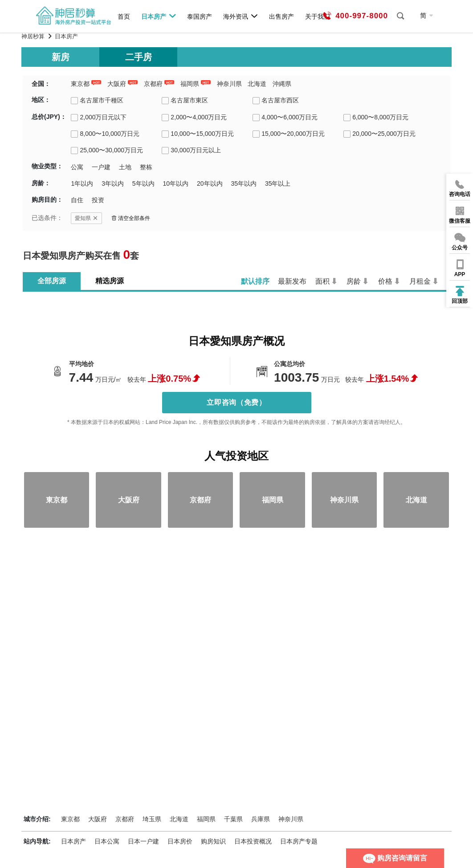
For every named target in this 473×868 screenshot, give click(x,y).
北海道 (257, 84)
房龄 (354, 281)
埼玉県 (152, 819)
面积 (322, 281)
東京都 (80, 84)
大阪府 (117, 84)
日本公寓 (107, 841)
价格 (385, 281)
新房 (61, 57)
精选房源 (110, 281)
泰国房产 (200, 16)
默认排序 (255, 281)
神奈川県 (229, 84)
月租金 (420, 281)
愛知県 (86, 218)
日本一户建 (143, 841)
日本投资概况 (253, 841)
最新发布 (292, 281)
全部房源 (52, 281)
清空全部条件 (131, 218)
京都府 (153, 84)
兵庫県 (261, 819)
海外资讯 (241, 16)
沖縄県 (282, 84)
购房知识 (213, 841)
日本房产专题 (299, 841)
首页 (124, 16)
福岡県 (190, 84)
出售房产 (281, 16)
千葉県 (233, 819)
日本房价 (180, 841)
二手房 (139, 57)
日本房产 (159, 16)
